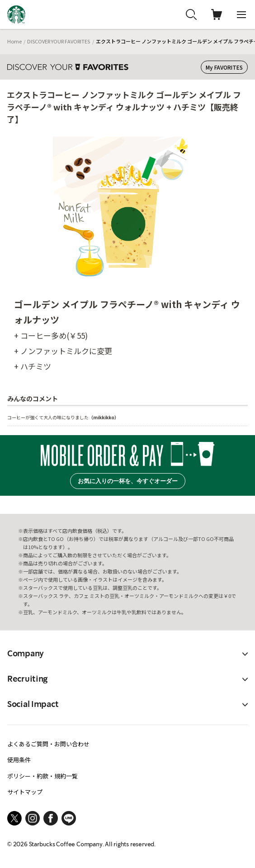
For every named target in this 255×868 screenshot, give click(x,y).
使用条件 (19, 760)
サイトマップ (25, 792)
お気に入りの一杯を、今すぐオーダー (128, 481)
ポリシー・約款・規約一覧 (42, 776)
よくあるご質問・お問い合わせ (48, 744)
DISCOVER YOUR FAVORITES (59, 41)
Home (14, 41)
